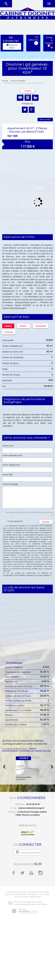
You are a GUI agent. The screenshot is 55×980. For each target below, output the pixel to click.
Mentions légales (21, 894)
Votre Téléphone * (12, 465)
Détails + (24, 326)
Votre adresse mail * (13, 455)
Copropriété (41, 326)
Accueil (5, 81)
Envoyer (46, 522)
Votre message (10, 484)
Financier (9, 332)
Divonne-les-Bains (18, 81)
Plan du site (9, 894)
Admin (47, 894)
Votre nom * (8, 446)
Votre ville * (8, 475)
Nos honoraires (33, 894)
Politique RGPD (35, 897)
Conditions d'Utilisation (26, 575)
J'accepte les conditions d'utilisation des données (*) (30, 514)
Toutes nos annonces (21, 897)
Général (8, 326)
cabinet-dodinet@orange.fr (31, 808)
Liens (42, 894)
